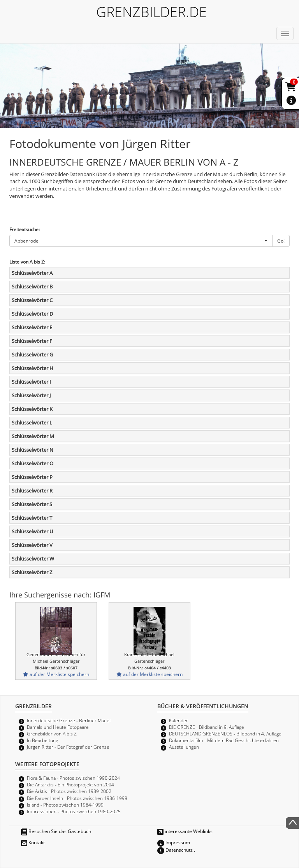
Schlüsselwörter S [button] (32, 504)
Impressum (174, 842)
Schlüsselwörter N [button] (33, 450)
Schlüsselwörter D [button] (32, 314)
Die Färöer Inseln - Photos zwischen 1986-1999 (77, 798)
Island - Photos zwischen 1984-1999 (65, 805)
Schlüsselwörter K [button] (32, 409)
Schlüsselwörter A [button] (32, 273)
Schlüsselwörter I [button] (31, 382)
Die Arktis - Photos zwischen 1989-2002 (69, 791)
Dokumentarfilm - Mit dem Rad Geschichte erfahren (224, 740)
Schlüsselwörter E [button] (32, 327)
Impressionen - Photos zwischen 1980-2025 (74, 811)
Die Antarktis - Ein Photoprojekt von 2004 (70, 784)
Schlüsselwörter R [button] (32, 491)
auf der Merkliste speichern (56, 674)
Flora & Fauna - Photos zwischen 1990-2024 (73, 778)
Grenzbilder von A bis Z (52, 734)
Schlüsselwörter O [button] (33, 463)
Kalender (179, 720)
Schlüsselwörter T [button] (32, 518)
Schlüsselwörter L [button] (32, 423)
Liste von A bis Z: (27, 262)
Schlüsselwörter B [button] (32, 286)
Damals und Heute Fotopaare (58, 727)
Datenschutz (175, 850)
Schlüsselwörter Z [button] (32, 572)
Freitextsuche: (25, 229)
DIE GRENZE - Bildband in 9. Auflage (207, 727)
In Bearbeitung (42, 740)
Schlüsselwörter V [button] (32, 545)
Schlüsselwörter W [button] (33, 559)
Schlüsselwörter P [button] (32, 477)
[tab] (149, 273)
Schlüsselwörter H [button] (33, 368)
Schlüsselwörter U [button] (32, 531)
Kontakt (33, 842)
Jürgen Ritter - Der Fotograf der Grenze (68, 747)
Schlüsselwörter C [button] (32, 300)
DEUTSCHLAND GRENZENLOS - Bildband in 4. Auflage (225, 734)
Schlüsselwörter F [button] (32, 341)
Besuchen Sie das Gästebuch (56, 831)
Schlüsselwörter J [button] (31, 395)
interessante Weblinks (185, 831)
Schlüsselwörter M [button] (33, 436)
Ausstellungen (184, 747)
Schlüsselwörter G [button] (32, 355)
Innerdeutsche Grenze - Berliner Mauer (69, 720)
